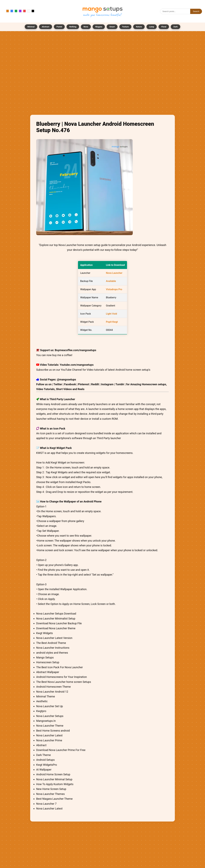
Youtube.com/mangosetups (77, 365)
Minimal (31, 27)
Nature (139, 27)
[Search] (175, 11)
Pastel (59, 27)
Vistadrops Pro (114, 289)
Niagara (99, 27)
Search (196, 11)
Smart (112, 27)
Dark (176, 27)
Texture (125, 27)
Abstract (46, 27)
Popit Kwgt (112, 322)
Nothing (73, 27)
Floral (164, 27)
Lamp (152, 27)
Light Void (111, 314)
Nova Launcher (114, 273)
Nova (86, 27)
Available (111, 281)
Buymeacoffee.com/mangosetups (76, 350)
